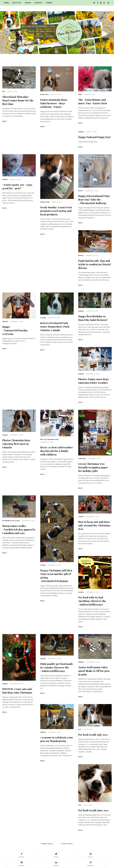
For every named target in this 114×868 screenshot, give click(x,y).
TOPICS (28, 3)
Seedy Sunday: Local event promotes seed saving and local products (56, 211)
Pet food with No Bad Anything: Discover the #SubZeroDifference (92, 601)
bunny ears (45, 95)
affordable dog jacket (11, 521)
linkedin (56, 863)
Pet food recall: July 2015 (93, 735)
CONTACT (38, 3)
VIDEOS (49, 3)
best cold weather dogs (49, 440)
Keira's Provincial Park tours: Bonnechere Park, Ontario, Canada (55, 327)
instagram (90, 863)
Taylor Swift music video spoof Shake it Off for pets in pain (94, 671)
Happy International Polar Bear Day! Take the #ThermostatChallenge (94, 199)
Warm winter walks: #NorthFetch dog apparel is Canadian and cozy (19, 529)
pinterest (21, 863)
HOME (6, 3)
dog (4, 92)
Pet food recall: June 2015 (93, 810)
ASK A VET (17, 3)
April (80, 95)
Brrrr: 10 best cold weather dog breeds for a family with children (57, 451)
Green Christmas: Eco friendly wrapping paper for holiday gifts (93, 467)
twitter (56, 855)
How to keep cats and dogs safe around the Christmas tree (94, 525)
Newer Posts (47, 844)
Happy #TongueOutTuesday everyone (15, 330)
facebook (21, 855)
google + (90, 855)
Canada (5, 435)
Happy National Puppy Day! (95, 137)
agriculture (45, 202)
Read (4, 121)
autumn (43, 318)
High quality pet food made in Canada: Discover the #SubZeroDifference (57, 667)
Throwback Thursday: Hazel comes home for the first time (18, 100)
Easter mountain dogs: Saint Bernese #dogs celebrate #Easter (54, 103)
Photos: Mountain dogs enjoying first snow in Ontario (16, 444)
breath (81, 256)
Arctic (81, 191)
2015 (80, 729)
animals (81, 132)
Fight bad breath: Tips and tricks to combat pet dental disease (94, 264)
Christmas (82, 459)
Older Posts (67, 844)
